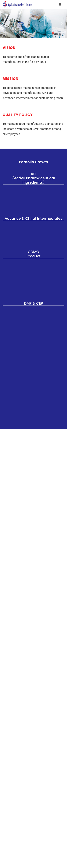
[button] (5, 24)
